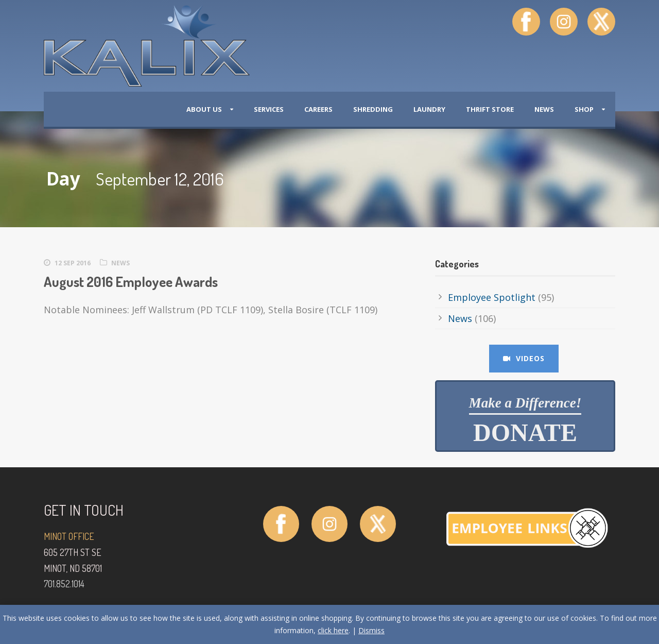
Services (269, 109)
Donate (525, 421)
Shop (584, 109)
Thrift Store (490, 109)
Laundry (429, 109)
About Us (204, 109)
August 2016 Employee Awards (131, 281)
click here (333, 630)
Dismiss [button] (371, 630)
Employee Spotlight (492, 297)
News (544, 109)
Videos (524, 358)
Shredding (373, 109)
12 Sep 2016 (73, 263)
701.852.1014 (64, 584)
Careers (318, 109)
